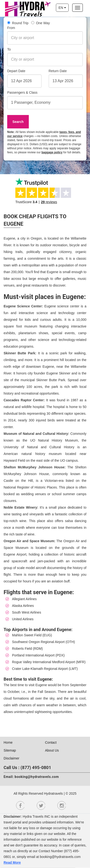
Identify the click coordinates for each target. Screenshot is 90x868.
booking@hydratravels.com (37, 777)
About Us (52, 750)
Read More (12, 862)
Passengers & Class (22, 92)
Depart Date (16, 71)
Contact (51, 742)
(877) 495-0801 (36, 767)
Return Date (58, 71)
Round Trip (18, 23)
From (11, 28)
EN (62, 8)
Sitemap (10, 750)
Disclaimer (11, 758)
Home (8, 742)
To (9, 49)
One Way (41, 23)
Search (18, 122)
